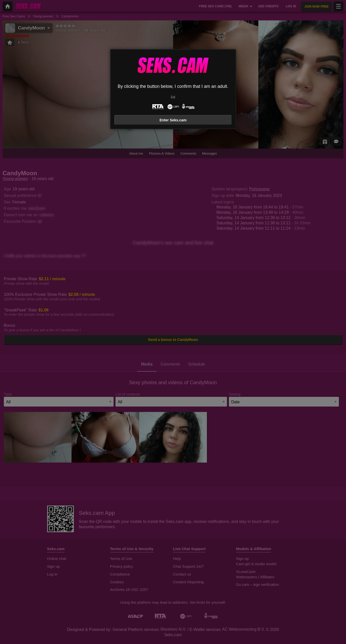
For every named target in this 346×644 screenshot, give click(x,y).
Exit (173, 97)
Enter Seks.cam (173, 120)
